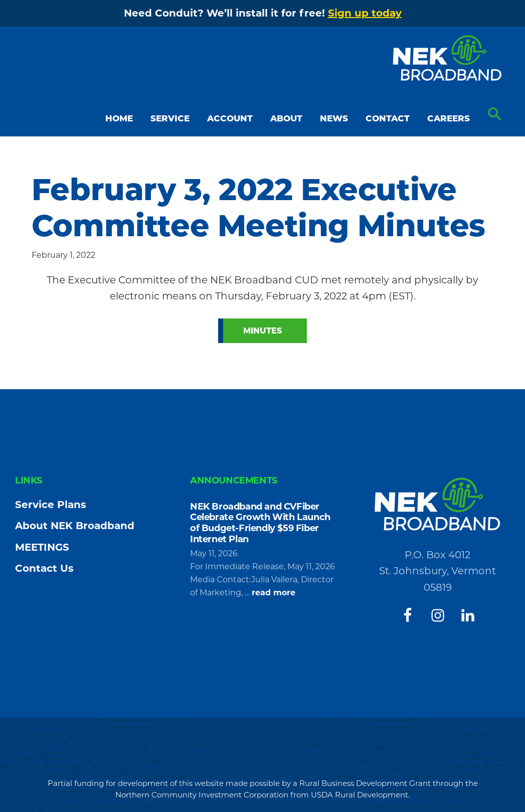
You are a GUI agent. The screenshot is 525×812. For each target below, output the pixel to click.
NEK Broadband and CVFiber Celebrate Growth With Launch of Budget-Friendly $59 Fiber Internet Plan (260, 523)
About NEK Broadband (75, 526)
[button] (495, 115)
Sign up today (365, 13)
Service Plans (51, 505)
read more (274, 593)
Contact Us (44, 568)
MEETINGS (42, 547)
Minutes (262, 331)
